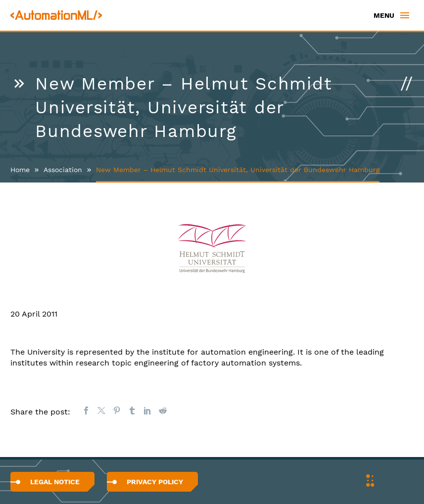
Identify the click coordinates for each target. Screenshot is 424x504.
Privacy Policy (155, 482)
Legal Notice (55, 482)
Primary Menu (405, 15)
